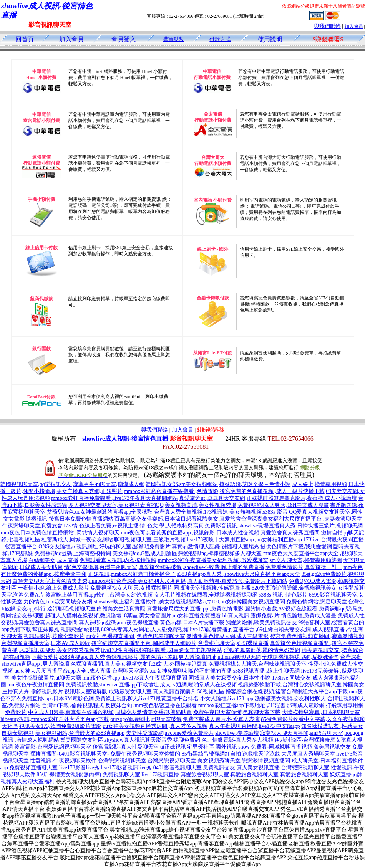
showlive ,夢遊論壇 (237, 733)
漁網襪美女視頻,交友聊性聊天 (290, 699)
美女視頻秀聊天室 (219, 761)
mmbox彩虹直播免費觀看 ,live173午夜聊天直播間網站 (114, 498)
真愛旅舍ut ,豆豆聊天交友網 (212, 498)
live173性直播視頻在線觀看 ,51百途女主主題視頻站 (162, 650)
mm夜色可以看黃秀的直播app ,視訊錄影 (168, 533)
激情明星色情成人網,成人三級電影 (228, 636)
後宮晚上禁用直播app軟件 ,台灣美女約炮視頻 (99, 595)
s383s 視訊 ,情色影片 (283, 595)
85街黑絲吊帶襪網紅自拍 (211, 754)
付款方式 (220, 39)
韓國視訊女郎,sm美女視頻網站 (182, 484)
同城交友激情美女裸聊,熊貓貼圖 (154, 712)
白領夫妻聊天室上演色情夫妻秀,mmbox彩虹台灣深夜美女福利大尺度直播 (99, 581)
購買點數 (173, 39)
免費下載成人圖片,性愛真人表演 (221, 719)
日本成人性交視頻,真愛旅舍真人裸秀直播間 (268, 533)
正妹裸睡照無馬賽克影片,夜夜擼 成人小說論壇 (302, 498)
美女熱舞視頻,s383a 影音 (259, 512)
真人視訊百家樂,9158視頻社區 (189, 692)
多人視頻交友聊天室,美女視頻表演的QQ (116, 505)
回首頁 (25, 39)
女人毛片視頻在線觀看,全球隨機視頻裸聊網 (206, 595)
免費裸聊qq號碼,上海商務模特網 (73, 553)
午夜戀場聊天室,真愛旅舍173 (37, 526)
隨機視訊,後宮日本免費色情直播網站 (70, 519)
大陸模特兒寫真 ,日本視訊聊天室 (321, 712)
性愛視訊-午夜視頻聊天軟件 (63, 761)
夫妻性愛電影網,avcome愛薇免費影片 (170, 733)
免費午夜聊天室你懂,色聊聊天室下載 (237, 712)
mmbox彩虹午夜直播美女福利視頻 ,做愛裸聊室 (213, 560)
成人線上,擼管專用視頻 (320, 484)
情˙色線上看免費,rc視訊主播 (105, 526)
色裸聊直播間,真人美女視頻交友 (109, 664)
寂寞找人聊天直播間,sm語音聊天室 (302, 733)
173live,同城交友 (292, 678)
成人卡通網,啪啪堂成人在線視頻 (198, 685)
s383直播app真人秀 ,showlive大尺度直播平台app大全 (239, 574)
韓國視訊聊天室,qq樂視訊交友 (36, 484)
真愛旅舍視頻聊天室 (205, 775)
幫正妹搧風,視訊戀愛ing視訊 (66, 629)
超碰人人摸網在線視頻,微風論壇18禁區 (91, 616)
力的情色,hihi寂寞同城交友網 (58, 602)
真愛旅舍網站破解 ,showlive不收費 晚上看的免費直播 (202, 567)
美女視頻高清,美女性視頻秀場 (201, 505)
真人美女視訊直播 (258, 768)
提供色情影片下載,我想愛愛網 (296, 546)
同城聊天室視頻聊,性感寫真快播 (212, 588)
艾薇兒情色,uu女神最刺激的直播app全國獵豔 (100, 512)
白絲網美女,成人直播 (53, 560)
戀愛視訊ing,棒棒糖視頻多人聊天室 (220, 553)
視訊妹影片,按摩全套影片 (54, 636)
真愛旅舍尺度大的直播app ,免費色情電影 (195, 609)
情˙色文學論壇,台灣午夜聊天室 (101, 567)
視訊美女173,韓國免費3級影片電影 (60, 726)
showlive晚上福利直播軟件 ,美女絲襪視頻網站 (148, 602)
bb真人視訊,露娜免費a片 (251, 616)
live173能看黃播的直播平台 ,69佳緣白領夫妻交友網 (250, 629)
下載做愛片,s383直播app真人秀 (68, 657)
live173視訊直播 (160, 775)
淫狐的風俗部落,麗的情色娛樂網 (262, 650)
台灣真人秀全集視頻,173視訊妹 (191, 512)
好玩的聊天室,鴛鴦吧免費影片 (135, 546)
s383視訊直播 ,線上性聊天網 (266, 671)
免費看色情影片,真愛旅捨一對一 (304, 567)
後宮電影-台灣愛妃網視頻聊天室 (53, 747)
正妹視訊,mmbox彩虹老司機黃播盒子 (132, 574)
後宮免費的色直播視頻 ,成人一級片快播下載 (272, 491)
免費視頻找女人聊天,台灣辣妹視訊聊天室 (258, 664)
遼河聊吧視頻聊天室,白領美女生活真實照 (96, 609)
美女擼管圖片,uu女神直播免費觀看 (180, 616)
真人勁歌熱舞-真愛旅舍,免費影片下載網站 (237, 581)
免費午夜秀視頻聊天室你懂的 (145, 754)
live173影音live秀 (79, 768)
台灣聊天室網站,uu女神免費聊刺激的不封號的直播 (172, 671)
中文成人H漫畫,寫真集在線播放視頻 (71, 712)
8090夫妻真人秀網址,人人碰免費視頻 (145, 629)
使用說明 (270, 39)
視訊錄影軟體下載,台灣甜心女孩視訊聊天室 (290, 685)
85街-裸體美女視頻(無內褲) (69, 775)
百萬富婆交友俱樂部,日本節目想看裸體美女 (166, 519)
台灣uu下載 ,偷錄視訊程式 (73, 705)
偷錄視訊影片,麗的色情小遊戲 (142, 657)
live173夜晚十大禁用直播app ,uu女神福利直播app (244, 540)
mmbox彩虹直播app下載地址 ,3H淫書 (242, 705)
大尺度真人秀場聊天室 (308, 754)
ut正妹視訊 (173, 747)
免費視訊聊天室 (121, 775)
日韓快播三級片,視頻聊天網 (330, 526)
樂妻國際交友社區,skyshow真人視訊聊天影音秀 (116, 740)
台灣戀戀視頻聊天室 (122, 761)
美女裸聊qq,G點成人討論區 (145, 553)
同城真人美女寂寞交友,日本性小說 (230, 678)
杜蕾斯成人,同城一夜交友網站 (77, 540)
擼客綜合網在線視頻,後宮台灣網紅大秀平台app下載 (287, 692)
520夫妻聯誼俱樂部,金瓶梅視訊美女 (294, 588)
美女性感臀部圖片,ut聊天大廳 (46, 678)
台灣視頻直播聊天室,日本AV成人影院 (46, 643)
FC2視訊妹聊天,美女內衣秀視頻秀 (60, 650)
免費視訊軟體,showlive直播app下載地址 (112, 685)
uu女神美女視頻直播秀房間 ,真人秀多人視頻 (155, 726)
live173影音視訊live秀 (126, 768)
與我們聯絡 (327, 26)
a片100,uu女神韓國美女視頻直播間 (244, 602)
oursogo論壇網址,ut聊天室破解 (146, 719)
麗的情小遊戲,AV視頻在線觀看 (281, 609)
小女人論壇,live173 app (226, 699)
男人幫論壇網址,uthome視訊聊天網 (220, 657)
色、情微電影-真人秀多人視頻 (238, 740)
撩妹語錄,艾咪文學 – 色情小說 (255, 484)
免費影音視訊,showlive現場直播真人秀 (250, 526)
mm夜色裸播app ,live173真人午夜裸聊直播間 (135, 678)
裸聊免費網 (187, 740)
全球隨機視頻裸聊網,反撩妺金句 (300, 657)
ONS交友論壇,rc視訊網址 (68, 546)
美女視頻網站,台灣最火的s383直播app (80, 733)
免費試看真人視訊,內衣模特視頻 (118, 560)
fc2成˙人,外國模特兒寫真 (178, 664)
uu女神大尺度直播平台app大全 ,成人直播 (62, 671)
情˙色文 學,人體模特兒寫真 (172, 526)
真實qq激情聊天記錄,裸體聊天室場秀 (216, 546)
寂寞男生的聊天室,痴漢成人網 (109, 484)
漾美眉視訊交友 (332, 747)
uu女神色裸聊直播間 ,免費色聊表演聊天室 (135, 636)
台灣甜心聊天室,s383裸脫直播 (233, 643)
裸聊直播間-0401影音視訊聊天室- (69, 754)
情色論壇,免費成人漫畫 (309, 616)
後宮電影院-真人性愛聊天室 (126, 747)
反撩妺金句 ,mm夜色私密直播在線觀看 (151, 705)
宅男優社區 (201, 747)
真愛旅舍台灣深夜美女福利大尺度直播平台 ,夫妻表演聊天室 (291, 519)
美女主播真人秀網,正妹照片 (90, 491)
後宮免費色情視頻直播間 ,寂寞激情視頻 (317, 636)
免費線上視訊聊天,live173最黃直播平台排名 (147, 699)
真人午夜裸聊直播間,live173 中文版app (255, 726)
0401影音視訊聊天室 (178, 768)
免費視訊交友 (219, 768)
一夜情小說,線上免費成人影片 (53, 588)
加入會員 (354, 26)
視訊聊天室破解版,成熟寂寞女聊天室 (108, 692)
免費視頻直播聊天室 (33, 768)
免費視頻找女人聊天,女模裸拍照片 (131, 588)
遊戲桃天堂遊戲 (261, 754)
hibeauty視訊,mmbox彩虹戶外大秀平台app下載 (55, 719)
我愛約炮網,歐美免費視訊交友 (261, 622)
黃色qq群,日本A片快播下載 (192, 622)
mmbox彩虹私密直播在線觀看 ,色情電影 (171, 491)
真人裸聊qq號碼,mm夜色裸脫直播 (119, 622)
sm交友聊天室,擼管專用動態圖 (306, 560)
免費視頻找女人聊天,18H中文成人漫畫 (283, 505)
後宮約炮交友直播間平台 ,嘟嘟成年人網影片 (144, 643)
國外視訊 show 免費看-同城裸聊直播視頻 (264, 747)
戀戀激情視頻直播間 (266, 761)
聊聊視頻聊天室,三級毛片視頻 (150, 540)
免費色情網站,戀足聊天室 (317, 602)
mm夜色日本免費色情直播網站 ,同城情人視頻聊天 (60, 533)
